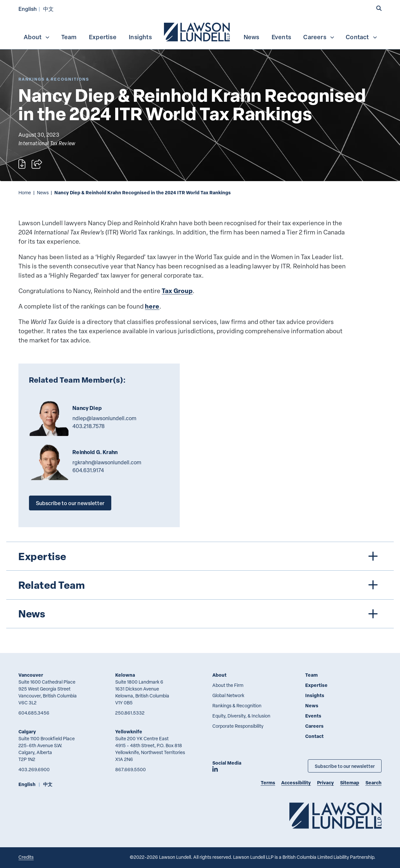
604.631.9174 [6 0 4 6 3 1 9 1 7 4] (88, 470)
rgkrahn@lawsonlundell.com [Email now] (107, 462)
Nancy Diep (87, 408)
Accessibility (296, 783)
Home (25, 192)
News (252, 37)
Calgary (27, 732)
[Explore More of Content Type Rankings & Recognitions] (54, 79)
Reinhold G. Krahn (95, 452)
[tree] (200, 585)
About (37, 37)
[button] (379, 9)
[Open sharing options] (37, 164)
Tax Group (177, 291)
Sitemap (350, 783)
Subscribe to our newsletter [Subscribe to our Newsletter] (345, 766)
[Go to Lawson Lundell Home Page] (335, 815)
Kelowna (125, 675)
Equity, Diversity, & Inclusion (241, 716)
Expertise (103, 37)
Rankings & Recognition (237, 705)
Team (69, 37)
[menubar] (200, 31)
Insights (140, 37)
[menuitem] (198, 31)
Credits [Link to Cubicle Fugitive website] (26, 857)
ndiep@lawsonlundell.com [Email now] (104, 418)
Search (373, 783)
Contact (361, 37)
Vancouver (31, 675)
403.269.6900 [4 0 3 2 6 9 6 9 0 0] (34, 769)
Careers (319, 37)
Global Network (228, 695)
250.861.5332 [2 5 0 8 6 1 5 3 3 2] (130, 713)
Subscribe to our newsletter (70, 503)
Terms (268, 783)
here (152, 306)
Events (281, 37)
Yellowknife (129, 732)
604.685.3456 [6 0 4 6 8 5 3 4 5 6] (34, 713)
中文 (48, 9)
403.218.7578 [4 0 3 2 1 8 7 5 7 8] (89, 426)
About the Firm (228, 685)
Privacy (325, 783)
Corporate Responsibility (238, 726)
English (28, 9)
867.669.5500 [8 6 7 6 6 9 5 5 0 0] (131, 769)
